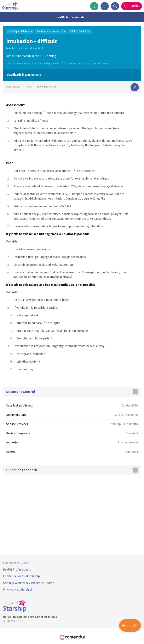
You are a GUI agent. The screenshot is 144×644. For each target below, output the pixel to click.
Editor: (10, 452)
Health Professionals (17, 570)
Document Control (47, 87)
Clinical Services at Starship (21, 576)
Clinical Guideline (80, 32)
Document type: (17, 415)
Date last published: (20, 406)
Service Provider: (18, 424)
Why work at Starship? (18, 590)
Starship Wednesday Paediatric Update (29, 583)
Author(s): (13, 443)
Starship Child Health (20, 32)
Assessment (13, 87)
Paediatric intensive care (51, 32)
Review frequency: (18, 433)
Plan (28, 87)
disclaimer (103, 64)
